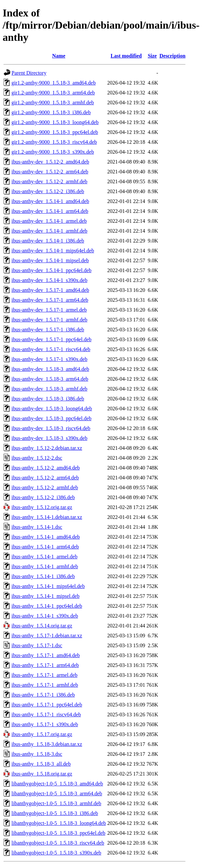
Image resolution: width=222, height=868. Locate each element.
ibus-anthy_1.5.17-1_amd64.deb (46, 655)
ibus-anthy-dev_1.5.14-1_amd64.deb (50, 201)
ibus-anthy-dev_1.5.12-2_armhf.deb (49, 181)
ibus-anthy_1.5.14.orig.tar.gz (42, 626)
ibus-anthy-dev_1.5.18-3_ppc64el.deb (51, 418)
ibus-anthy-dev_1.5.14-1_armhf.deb (49, 231)
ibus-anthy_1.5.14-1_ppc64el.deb (47, 606)
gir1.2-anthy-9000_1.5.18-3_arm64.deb (53, 93)
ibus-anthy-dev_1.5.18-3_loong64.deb (52, 408)
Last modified (126, 56)
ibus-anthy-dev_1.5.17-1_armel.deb (49, 310)
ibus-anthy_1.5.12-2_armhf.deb (45, 487)
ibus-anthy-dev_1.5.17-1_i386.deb (48, 330)
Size (152, 56)
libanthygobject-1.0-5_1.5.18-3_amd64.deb (57, 784)
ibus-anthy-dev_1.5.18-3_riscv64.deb (51, 428)
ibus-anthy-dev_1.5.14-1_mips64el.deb (53, 251)
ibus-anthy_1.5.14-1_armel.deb (44, 557)
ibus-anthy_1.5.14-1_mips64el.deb (48, 586)
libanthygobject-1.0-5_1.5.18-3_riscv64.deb (58, 843)
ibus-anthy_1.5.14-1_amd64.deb (46, 537)
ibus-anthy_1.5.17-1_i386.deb (43, 695)
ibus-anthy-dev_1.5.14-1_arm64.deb (50, 211)
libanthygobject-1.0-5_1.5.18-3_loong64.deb (59, 823)
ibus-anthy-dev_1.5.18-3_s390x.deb (49, 438)
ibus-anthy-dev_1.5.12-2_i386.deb (48, 191)
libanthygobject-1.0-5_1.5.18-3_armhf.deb (56, 803)
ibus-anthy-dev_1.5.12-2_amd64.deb (50, 162)
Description (173, 56)
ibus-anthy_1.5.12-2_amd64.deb (46, 468)
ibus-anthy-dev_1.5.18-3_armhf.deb (49, 389)
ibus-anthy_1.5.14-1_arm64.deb (45, 547)
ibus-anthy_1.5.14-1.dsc (37, 527)
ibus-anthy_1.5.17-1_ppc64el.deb (47, 705)
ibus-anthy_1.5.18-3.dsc (37, 754)
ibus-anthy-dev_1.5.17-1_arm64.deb (50, 300)
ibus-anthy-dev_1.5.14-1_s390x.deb (49, 280)
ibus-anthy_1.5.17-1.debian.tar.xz (47, 636)
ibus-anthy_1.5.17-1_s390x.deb (45, 724)
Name (59, 56)
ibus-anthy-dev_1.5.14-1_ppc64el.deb (51, 270)
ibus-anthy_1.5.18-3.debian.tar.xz (47, 744)
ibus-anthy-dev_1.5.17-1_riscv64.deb (51, 349)
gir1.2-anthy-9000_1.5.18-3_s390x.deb (53, 152)
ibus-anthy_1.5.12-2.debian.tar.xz (47, 448)
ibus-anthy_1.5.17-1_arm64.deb (45, 665)
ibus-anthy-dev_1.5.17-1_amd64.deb (50, 290)
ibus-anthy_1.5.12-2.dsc (37, 458)
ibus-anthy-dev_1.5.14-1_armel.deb (49, 221)
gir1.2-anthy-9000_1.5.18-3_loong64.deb (55, 122)
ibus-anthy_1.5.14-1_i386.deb (43, 576)
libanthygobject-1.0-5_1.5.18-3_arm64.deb (57, 793)
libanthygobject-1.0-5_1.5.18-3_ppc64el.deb (58, 833)
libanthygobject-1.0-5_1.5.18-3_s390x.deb (56, 853)
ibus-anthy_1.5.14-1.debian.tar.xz (47, 517)
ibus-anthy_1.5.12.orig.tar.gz (42, 507)
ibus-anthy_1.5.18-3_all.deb (41, 764)
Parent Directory (29, 73)
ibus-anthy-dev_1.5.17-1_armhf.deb (49, 320)
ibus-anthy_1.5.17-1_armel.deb (44, 675)
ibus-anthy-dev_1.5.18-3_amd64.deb (50, 369)
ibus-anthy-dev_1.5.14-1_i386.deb (48, 241)
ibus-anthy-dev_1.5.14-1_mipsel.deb (50, 260)
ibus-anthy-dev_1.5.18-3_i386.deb (48, 399)
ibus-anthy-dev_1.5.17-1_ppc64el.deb (51, 339)
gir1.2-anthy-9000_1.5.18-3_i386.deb (51, 112)
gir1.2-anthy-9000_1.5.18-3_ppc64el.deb (55, 132)
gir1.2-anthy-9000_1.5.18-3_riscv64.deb (54, 142)
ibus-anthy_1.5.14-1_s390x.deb (45, 616)
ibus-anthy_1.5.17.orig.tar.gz (42, 734)
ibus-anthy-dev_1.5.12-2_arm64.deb (50, 172)
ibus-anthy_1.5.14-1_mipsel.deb (46, 596)
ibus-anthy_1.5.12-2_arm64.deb (45, 478)
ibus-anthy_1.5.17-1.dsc (37, 645)
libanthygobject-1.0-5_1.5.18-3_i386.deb (55, 813)
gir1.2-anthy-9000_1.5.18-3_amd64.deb (54, 83)
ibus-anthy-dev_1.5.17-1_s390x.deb (49, 359)
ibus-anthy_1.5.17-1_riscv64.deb (46, 715)
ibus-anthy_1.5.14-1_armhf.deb (45, 566)
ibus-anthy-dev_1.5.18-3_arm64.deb (50, 379)
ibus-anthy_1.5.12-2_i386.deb (43, 497)
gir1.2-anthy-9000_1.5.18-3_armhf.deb (53, 102)
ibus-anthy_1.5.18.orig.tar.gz (42, 774)
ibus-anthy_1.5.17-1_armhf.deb (45, 685)
